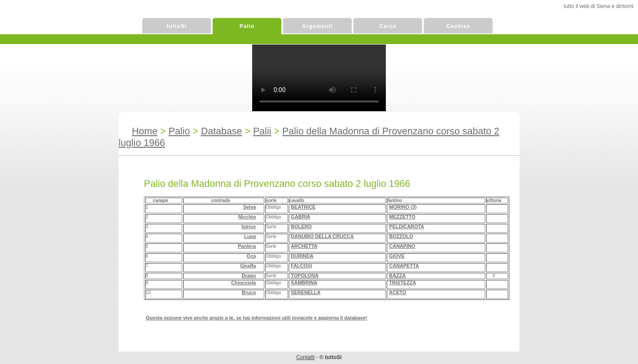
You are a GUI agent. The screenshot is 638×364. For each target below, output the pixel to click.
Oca (252, 256)
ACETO (397, 292)
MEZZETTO (402, 217)
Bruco (249, 292)
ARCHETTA (304, 246)
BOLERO (301, 226)
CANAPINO (402, 246)
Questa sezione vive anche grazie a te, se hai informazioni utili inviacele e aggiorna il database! (256, 318)
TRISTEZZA (403, 283)
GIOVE (397, 256)
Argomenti (317, 26)
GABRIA (301, 217)
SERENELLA (306, 292)
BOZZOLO (401, 236)
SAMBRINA (304, 283)
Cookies (458, 26)
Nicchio (247, 217)
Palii (262, 131)
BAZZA (397, 275)
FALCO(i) (302, 266)
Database (221, 131)
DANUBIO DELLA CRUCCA (322, 236)
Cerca (388, 26)
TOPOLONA (305, 275)
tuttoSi (177, 26)
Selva (250, 207)
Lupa (250, 236)
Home (145, 131)
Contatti (305, 357)
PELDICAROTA (407, 226)
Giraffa (248, 266)
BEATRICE (303, 207)
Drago (249, 275)
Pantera (247, 246)
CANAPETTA (404, 266)
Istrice (249, 226)
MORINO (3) (403, 207)
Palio (247, 26)
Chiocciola (244, 283)
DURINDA (302, 256)
